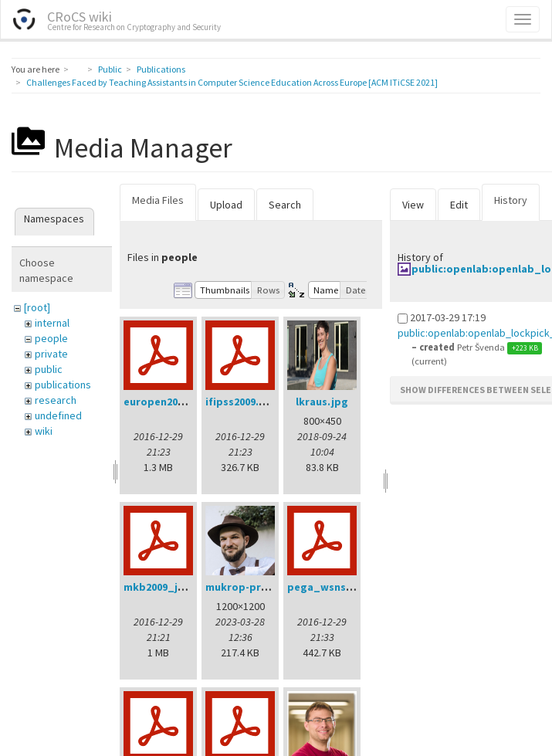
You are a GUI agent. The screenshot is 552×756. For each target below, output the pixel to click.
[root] (37, 307)
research (56, 400)
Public (110, 69)
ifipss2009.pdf (241, 402)
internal (52, 323)
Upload (226, 205)
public (49, 369)
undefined (58, 415)
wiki (44, 431)
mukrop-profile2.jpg (258, 587)
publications (63, 385)
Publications (161, 69)
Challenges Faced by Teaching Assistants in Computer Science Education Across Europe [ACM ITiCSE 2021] (232, 82)
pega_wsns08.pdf (333, 587)
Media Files (158, 200)
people (51, 338)
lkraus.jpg (322, 402)
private (51, 354)
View (413, 205)
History (511, 200)
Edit (459, 205)
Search (285, 205)
